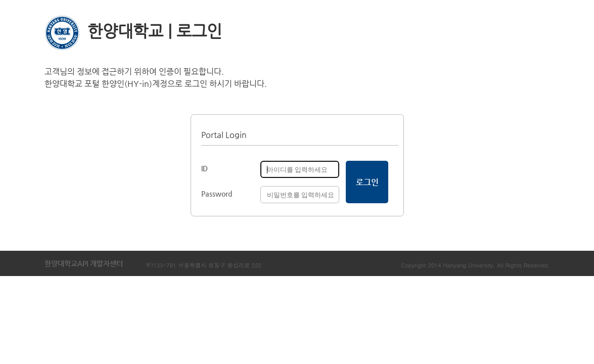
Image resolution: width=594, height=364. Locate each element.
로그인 (367, 182)
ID (204, 168)
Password (217, 194)
